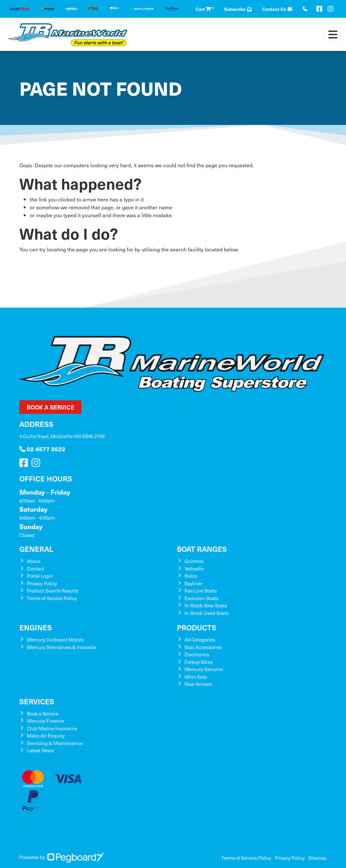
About (34, 561)
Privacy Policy (42, 583)
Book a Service (50, 407)
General (36, 549)
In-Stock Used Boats (206, 613)
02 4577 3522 (42, 449)
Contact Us (277, 9)
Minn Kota (196, 677)
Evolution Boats (201, 598)
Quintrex (194, 561)
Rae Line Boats (201, 591)
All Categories (200, 640)
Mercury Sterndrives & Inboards (62, 647)
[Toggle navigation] (333, 35)
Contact (36, 569)
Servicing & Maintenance (55, 743)
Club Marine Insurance (52, 728)
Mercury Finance (46, 721)
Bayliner (193, 583)
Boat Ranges (202, 549)
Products (197, 627)
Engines (36, 627)
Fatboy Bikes (198, 662)
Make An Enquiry (46, 736)
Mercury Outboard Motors (55, 640)
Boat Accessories (203, 647)
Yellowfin (194, 569)
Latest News (40, 750)
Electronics (197, 654)
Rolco (191, 576)
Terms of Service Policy (52, 598)
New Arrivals (198, 684)
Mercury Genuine (204, 669)
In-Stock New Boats (206, 605)
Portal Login (40, 576)
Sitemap (317, 858)
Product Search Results (53, 591)
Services (37, 701)
